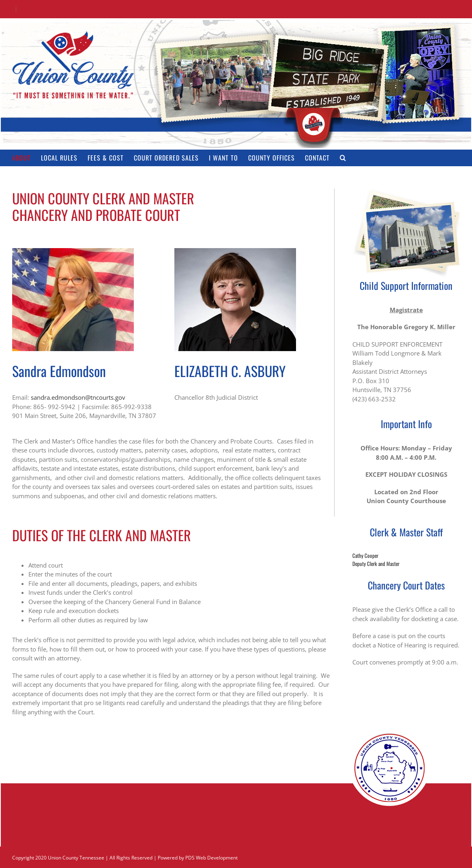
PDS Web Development (211, 858)
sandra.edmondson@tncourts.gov (78, 397)
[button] (343, 158)
